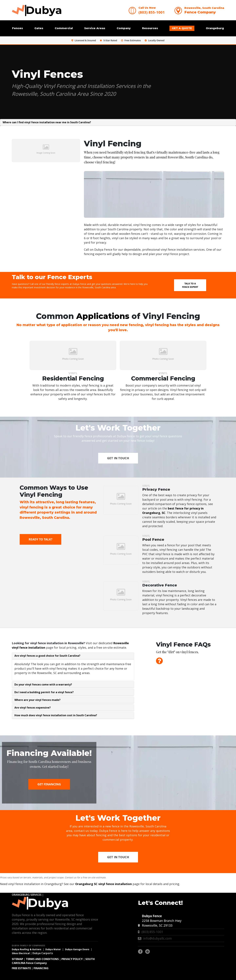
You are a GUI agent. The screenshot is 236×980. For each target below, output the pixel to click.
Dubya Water (53, 949)
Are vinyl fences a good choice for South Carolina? (47, 656)
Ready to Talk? (40, 539)
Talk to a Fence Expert (190, 285)
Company (124, 28)
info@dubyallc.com (157, 938)
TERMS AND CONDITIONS (42, 959)
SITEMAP (17, 959)
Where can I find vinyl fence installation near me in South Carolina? (47, 122)
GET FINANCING (49, 784)
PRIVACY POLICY (72, 959)
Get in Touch (118, 458)
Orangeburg (215, 28)
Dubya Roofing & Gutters (27, 949)
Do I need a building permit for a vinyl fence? (44, 692)
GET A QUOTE (182, 28)
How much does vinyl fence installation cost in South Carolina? (56, 715)
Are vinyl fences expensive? (33, 708)
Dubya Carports (43, 953)
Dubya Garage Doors (77, 949)
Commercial (64, 28)
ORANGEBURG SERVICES (27, 895)
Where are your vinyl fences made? (37, 700)
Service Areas (95, 28)
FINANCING (41, 968)
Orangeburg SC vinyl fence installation (103, 884)
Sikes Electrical (21, 953)
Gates (39, 28)
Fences (18, 28)
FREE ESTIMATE (21, 968)
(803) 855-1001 (152, 12)
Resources (150, 28)
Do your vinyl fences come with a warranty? (43, 684)
